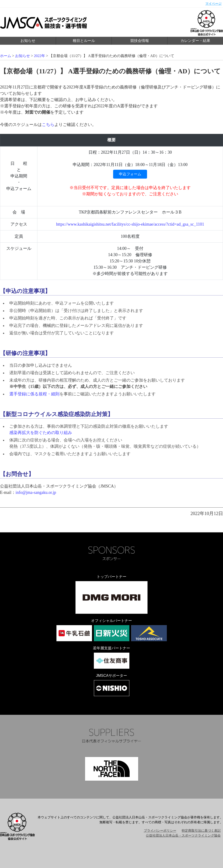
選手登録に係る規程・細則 (34, 394)
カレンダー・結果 (195, 41)
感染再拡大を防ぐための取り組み (41, 433)
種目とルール (84, 41)
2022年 (39, 56)
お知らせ (28, 41)
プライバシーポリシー (160, 831)
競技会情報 (140, 41)
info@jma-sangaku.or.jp (36, 492)
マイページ (213, 4)
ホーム (6, 56)
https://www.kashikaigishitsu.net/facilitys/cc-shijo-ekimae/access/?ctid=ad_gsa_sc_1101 (130, 224)
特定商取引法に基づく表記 (201, 831)
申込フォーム (130, 174)
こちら (48, 125)
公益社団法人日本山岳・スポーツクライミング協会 (183, 836)
